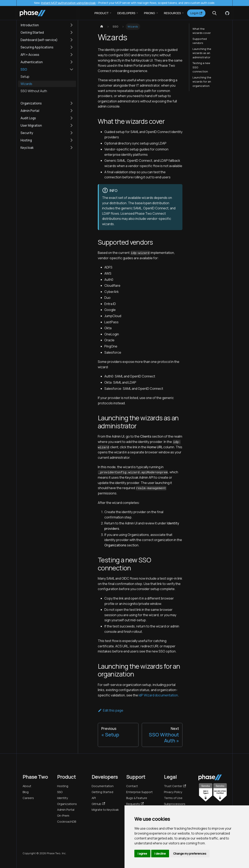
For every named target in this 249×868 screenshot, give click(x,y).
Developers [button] (126, 13)
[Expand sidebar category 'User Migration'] (71, 125)
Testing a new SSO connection (201, 67)
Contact (132, 786)
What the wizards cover (202, 31)
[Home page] (102, 27)
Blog (26, 792)
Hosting (63, 786)
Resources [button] (172, 13)
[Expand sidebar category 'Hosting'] (71, 140)
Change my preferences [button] (190, 854)
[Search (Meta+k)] (214, 13)
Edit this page (111, 710)
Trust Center (175, 786)
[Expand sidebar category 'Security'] (71, 133)
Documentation (103, 786)
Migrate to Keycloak (105, 810)
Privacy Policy (173, 792)
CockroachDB (67, 822)
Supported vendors (200, 41)
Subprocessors (175, 804)
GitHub (98, 804)
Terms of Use (173, 798)
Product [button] (102, 13)
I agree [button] (142, 854)
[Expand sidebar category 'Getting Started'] (71, 32)
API (94, 798)
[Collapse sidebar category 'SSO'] (71, 69)
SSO (60, 792)
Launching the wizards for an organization (202, 82)
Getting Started (102, 792)
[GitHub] (226, 13)
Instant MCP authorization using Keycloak (68, 3)
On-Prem (63, 816)
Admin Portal (66, 810)
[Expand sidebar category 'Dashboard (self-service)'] (71, 40)
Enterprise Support (139, 792)
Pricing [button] (150, 13)
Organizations (67, 804)
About (27, 786)
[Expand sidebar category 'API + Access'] (71, 55)
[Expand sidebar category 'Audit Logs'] (71, 118)
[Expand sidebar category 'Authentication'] (71, 62)
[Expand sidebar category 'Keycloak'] (71, 148)
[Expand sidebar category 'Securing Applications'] (71, 47)
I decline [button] (160, 854)
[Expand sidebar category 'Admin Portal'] (71, 111)
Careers (28, 798)
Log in (196, 13)
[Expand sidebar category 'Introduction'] (71, 25)
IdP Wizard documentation (158, 695)
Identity (63, 798)
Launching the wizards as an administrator (202, 53)
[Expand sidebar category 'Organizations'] (71, 103)
